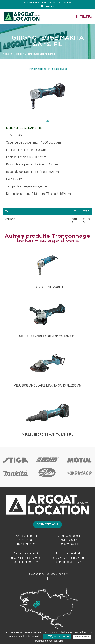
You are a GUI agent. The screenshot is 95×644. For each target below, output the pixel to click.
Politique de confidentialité (49, 641)
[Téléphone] (39, 3)
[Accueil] (22, 16)
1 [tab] (48, 121)
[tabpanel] (47, 96)
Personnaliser (82, 637)
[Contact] (48, 6)
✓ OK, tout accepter (57, 636)
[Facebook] (47, 578)
